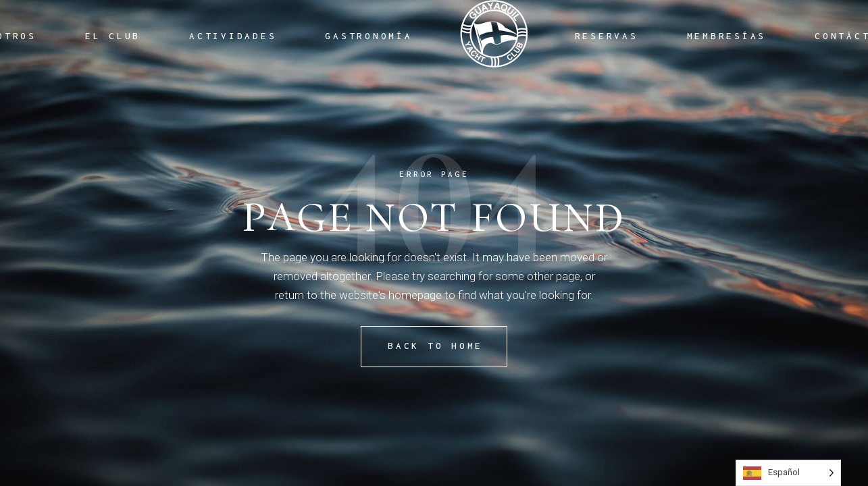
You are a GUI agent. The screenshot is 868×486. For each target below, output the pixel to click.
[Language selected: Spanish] (788, 473)
